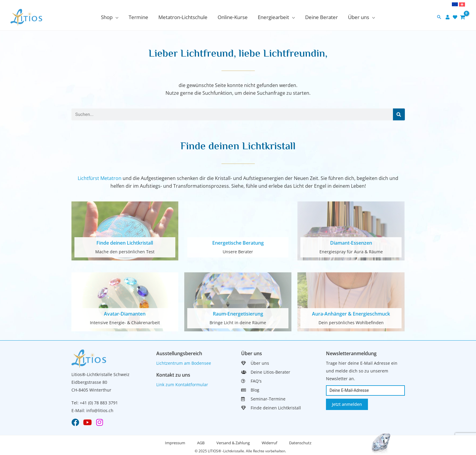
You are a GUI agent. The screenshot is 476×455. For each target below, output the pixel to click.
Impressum (175, 443)
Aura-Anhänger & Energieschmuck (351, 314)
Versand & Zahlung (233, 443)
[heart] (456, 17)
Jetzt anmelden (347, 404)
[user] (448, 17)
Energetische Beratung (238, 243)
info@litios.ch (100, 410)
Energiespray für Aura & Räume (351, 252)
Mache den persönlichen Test (125, 252)
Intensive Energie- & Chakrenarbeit (125, 323)
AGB (201, 443)
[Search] (399, 114)
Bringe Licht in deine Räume (238, 323)
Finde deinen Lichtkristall (125, 243)
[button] (439, 17)
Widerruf (269, 443)
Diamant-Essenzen (351, 243)
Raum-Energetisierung (238, 314)
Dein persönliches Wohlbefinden (351, 323)
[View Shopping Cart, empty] (462, 17)
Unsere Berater (238, 252)
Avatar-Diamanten (125, 314)
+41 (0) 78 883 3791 (99, 403)
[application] (116, 17)
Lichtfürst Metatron (100, 178)
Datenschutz (300, 443)
